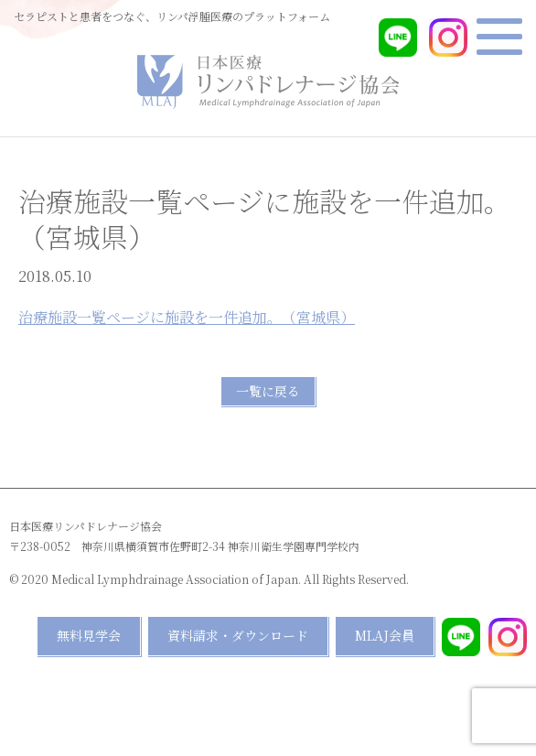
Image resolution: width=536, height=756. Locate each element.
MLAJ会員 (385, 635)
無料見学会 (89, 635)
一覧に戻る (268, 391)
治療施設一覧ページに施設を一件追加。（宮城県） (187, 317)
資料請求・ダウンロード (238, 635)
